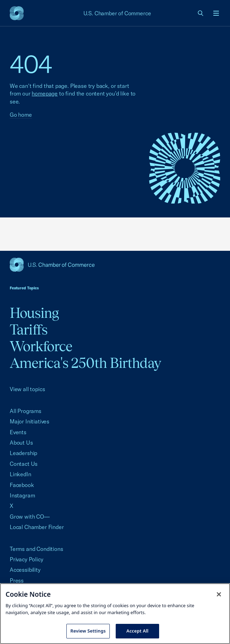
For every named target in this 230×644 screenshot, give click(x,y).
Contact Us (24, 464)
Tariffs (28, 329)
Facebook (22, 485)
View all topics (27, 389)
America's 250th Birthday (85, 363)
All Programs (26, 411)
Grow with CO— (30, 517)
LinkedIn (20, 474)
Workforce (41, 346)
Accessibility (25, 570)
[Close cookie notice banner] (219, 594)
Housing (34, 313)
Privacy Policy (27, 559)
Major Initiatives (30, 421)
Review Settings (88, 631)
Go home (21, 115)
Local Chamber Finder (37, 527)
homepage (45, 93)
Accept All (138, 631)
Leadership (23, 453)
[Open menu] (216, 13)
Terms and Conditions (36, 549)
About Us (21, 443)
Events (18, 432)
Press (17, 580)
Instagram (22, 495)
